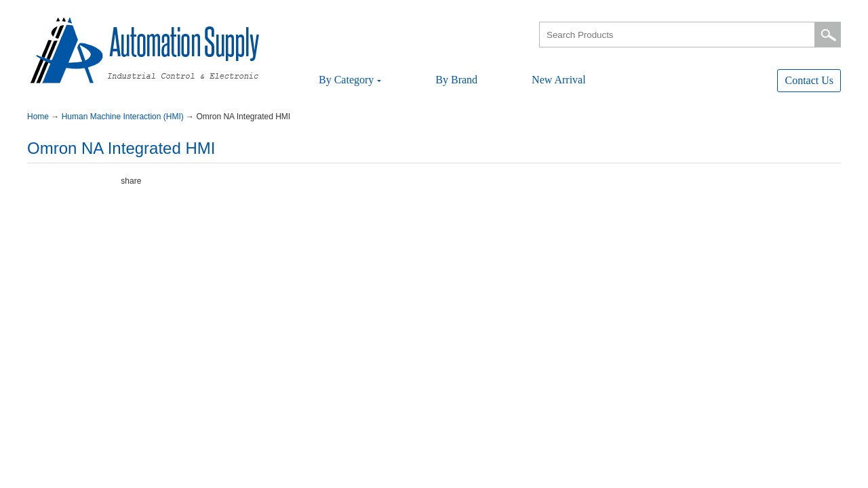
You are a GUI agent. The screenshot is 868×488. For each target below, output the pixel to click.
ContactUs (809, 80)
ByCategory (350, 80)
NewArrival (559, 80)
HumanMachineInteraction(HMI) (124, 117)
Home (39, 117)
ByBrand (456, 80)
